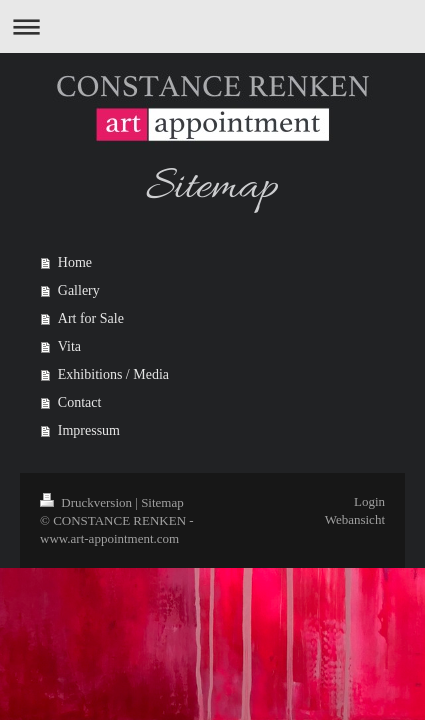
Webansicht (355, 519)
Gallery (79, 290)
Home (75, 262)
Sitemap (162, 502)
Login (369, 501)
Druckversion (87, 502)
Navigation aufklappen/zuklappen (212, 26)
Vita (69, 346)
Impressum (89, 430)
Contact (80, 402)
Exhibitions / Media (113, 374)
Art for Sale (91, 318)
